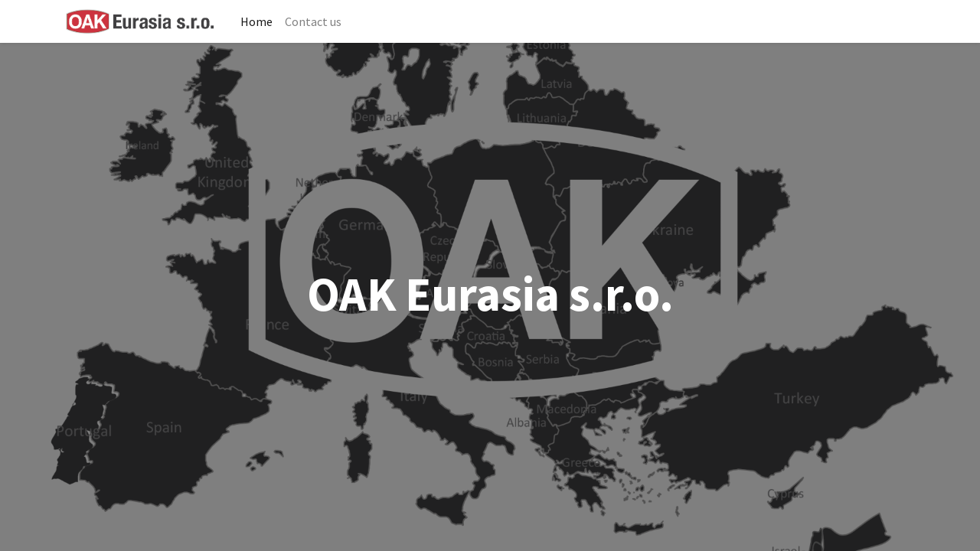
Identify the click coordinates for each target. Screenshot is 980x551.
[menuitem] (256, 21)
